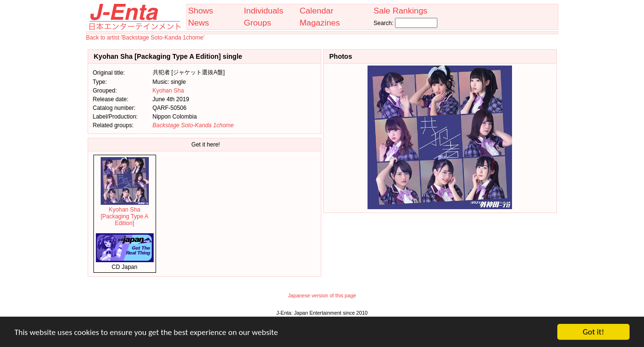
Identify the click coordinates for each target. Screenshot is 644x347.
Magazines (320, 23)
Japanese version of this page (322, 295)
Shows (201, 11)
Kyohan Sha (168, 91)
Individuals (263, 11)
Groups (257, 23)
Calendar (316, 11)
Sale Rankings (400, 11)
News (199, 23)
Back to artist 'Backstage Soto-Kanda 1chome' (145, 38)
